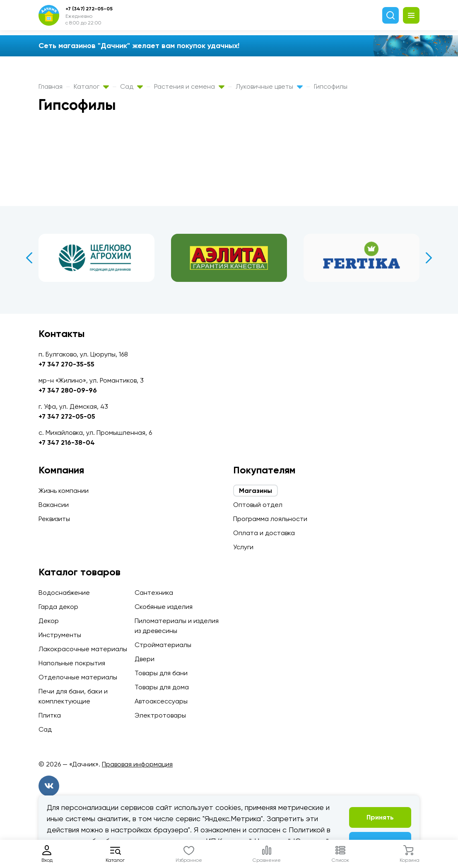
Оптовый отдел (258, 505)
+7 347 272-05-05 (67, 416)
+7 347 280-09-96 (68, 390)
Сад (131, 86)
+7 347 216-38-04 (67, 442)
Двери (145, 659)
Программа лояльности (270, 519)
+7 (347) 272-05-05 (89, 9)
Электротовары (160, 715)
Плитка (50, 715)
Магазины (256, 491)
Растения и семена (189, 86)
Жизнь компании (64, 491)
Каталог (91, 86)
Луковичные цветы (269, 86)
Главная (51, 86)
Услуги (243, 547)
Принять (380, 817)
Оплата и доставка (264, 533)
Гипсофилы (331, 86)
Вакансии (54, 505)
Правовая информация (137, 764)
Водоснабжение (64, 593)
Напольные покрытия (72, 663)
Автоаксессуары (161, 701)
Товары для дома (162, 687)
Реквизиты (54, 519)
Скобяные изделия (164, 607)
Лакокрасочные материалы (83, 649)
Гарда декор (58, 607)
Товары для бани (161, 673)
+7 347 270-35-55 (66, 364)
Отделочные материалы (78, 677)
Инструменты (60, 635)
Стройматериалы (163, 645)
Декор (49, 621)
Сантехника (154, 593)
